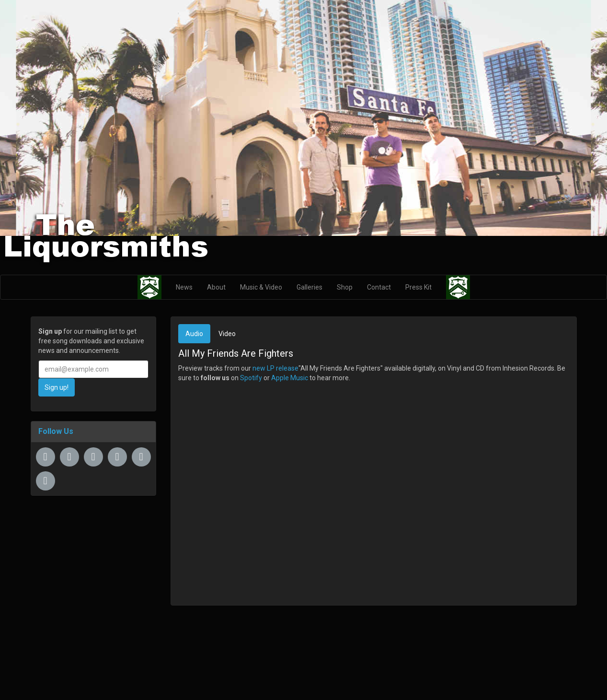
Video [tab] (227, 334)
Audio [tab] (194, 334)
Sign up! (57, 387)
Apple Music (290, 378)
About (216, 287)
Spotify (251, 378)
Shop (345, 287)
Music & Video (261, 287)
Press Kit (418, 287)
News (184, 287)
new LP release (275, 368)
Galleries (309, 287)
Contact (379, 287)
